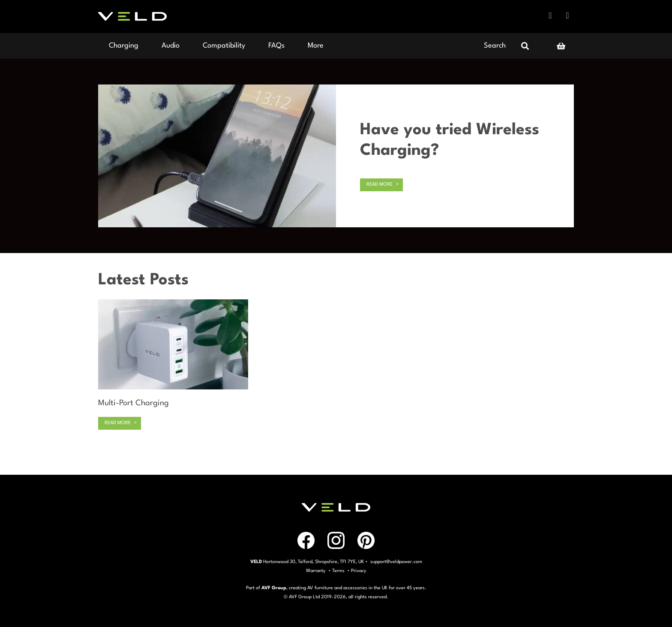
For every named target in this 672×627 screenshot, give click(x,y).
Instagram (567, 15)
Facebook (550, 15)
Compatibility (224, 46)
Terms (338, 571)
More (316, 46)
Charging (124, 46)
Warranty (316, 571)
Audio (171, 46)
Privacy (359, 571)
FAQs (276, 46)
